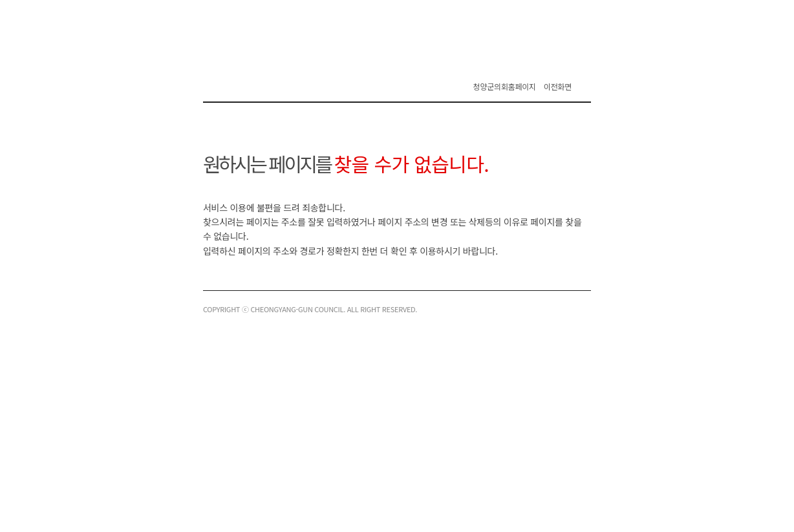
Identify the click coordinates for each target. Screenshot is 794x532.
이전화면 (558, 86)
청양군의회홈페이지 (505, 86)
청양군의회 (280, 78)
